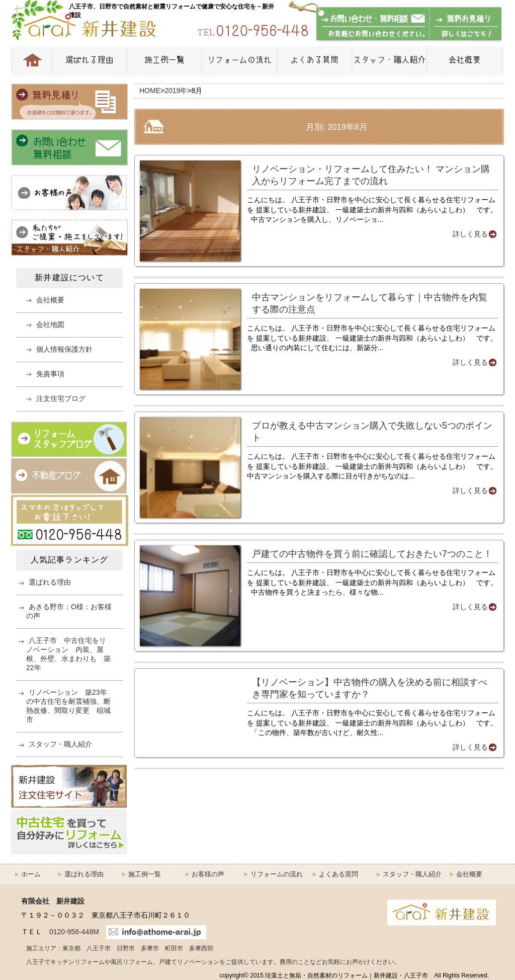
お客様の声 (208, 874)
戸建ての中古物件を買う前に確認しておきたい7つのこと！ (372, 554)
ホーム (31, 874)
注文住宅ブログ (61, 398)
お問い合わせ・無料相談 (373, 25)
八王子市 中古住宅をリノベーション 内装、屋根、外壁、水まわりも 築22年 (68, 654)
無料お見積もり (464, 25)
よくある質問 (314, 61)
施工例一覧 (163, 61)
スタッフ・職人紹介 (389, 61)
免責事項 (50, 374)
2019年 (176, 91)
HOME (31, 61)
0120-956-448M (74, 932)
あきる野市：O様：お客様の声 (69, 611)
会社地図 (50, 324)
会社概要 (465, 61)
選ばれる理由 (89, 61)
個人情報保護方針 (64, 349)
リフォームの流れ (238, 61)
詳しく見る (470, 234)
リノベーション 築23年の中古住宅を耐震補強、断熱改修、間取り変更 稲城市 (68, 706)
